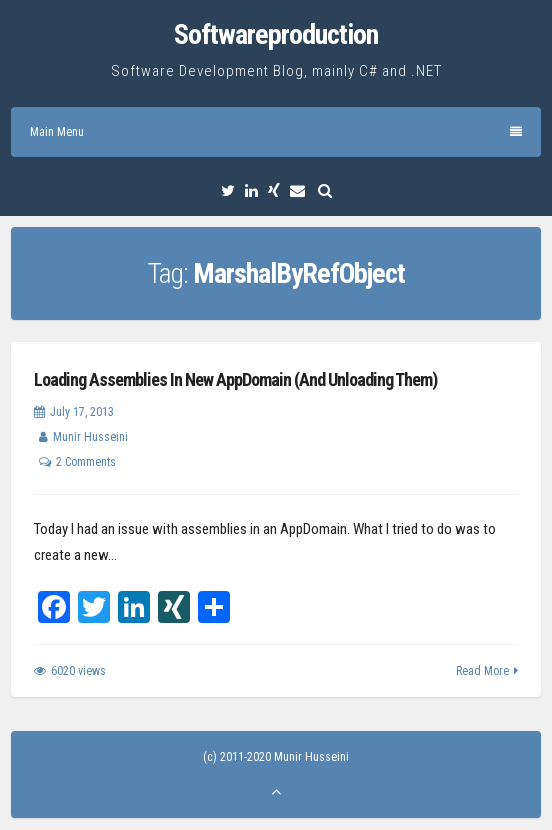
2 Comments (86, 462)
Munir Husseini (90, 437)
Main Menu (276, 132)
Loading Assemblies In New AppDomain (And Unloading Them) (235, 379)
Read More (482, 671)
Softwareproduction (276, 34)
